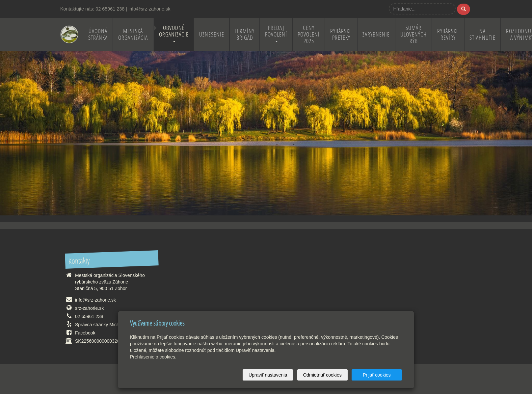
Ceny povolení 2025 (309, 34)
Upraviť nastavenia (268, 375)
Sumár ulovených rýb (413, 34)
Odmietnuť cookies (322, 375)
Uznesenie (212, 34)
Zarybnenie (376, 34)
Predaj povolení (276, 33)
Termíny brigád (245, 34)
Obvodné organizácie (174, 33)
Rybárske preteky (341, 34)
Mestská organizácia (133, 34)
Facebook (85, 333)
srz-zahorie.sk (89, 308)
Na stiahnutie (482, 34)
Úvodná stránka (98, 34)
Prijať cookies (377, 375)
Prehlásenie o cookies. (153, 357)
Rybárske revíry (448, 34)
